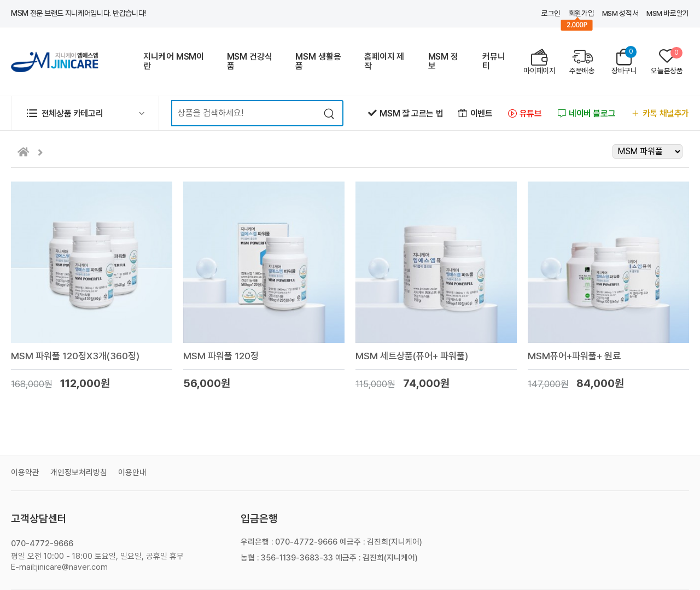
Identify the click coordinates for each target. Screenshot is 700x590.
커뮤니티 (494, 61)
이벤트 (475, 113)
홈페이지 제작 (384, 61)
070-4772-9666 (42, 544)
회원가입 (582, 13)
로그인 (551, 13)
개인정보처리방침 (79, 472)
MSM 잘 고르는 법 (406, 113)
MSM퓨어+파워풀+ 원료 (574, 356)
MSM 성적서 (620, 13)
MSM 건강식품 (250, 61)
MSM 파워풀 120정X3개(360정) (75, 356)
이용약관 (25, 472)
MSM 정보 (443, 61)
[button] (85, 113)
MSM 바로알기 (668, 13)
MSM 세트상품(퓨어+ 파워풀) (412, 356)
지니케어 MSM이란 (174, 61)
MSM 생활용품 (318, 61)
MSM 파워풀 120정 (221, 356)
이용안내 (132, 472)
